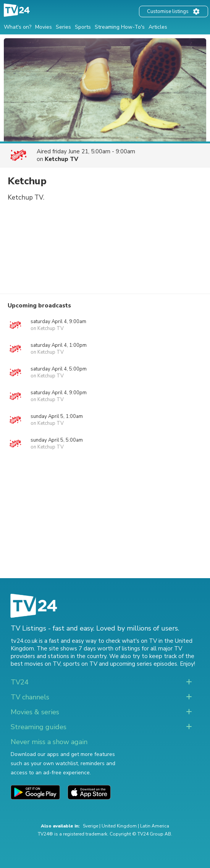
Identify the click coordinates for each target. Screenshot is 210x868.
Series (63, 27)
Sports (83, 27)
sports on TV (80, 664)
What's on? (18, 27)
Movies (44, 27)
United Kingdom (119, 826)
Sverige (90, 826)
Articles (158, 27)
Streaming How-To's (120, 27)
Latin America (155, 826)
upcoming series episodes (144, 664)
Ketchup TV (61, 159)
